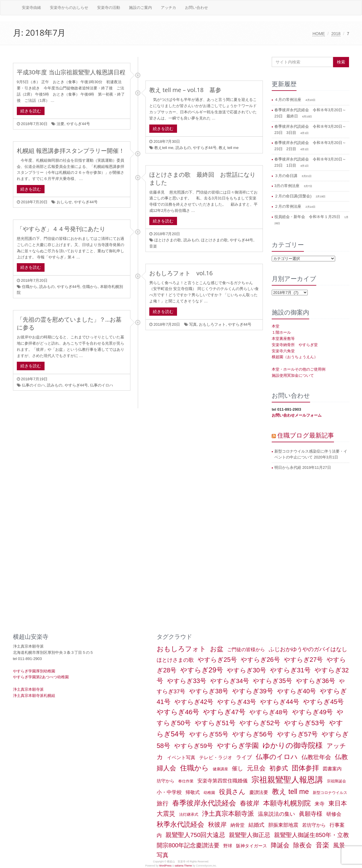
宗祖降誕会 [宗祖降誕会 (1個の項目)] (336, 781)
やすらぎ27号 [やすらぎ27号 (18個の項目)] (303, 660)
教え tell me (229, 148)
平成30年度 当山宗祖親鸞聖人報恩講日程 (71, 72)
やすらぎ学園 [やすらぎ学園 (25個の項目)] (238, 746)
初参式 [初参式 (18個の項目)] (279, 768)
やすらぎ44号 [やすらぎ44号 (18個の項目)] (280, 702)
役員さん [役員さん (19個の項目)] (232, 792)
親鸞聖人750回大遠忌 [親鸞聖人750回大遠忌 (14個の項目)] (195, 835)
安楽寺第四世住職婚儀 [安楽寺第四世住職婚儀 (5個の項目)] (222, 781)
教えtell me (164, 148)
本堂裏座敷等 (283, 339)
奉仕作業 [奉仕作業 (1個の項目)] (186, 781)
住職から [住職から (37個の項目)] (194, 768)
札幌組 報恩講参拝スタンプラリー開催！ (71, 151)
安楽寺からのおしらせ (69, 8)
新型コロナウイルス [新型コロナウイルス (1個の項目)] (330, 793)
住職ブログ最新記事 (306, 435)
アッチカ (168, 8)
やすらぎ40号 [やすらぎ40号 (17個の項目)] (297, 691)
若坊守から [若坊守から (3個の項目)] (314, 825)
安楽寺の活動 (109, 8)
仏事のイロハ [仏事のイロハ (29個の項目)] (277, 757)
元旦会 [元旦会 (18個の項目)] (256, 768)
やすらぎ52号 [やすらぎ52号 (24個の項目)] (260, 723)
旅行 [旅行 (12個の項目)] (163, 803)
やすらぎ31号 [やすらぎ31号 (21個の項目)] (290, 670)
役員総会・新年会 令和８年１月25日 (308, 217)
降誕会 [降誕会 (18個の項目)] (280, 845)
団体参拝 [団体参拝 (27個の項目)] (305, 768)
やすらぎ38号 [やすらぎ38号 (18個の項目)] (209, 691)
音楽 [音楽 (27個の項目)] (322, 845)
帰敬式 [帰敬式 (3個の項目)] (193, 792)
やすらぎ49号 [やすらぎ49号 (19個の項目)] (312, 712)
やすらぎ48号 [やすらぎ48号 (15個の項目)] (269, 712)
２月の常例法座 (288, 206)
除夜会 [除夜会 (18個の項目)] (303, 845)
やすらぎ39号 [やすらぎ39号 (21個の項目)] (253, 691)
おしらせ (64, 202)
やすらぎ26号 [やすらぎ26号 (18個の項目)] (260, 660)
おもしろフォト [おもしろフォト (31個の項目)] (181, 649)
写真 (193, 324)
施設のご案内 (140, 8)
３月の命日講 (286, 176)
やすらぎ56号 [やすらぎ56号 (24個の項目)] (253, 734)
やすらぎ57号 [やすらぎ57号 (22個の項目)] (298, 734)
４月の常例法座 (288, 100)
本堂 (276, 326)
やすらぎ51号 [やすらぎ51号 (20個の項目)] (215, 723)
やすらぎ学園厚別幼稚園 (34, 671)
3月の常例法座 (288, 186)
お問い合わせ (196, 8)
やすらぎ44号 (78, 124)
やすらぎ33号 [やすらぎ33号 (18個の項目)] (187, 681)
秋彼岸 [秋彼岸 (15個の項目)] (217, 824)
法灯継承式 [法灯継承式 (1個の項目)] (189, 814)
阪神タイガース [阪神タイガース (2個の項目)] (252, 846)
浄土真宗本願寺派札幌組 (34, 696)
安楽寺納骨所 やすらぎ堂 (295, 345)
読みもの (183, 148)
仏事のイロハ (33, 385)
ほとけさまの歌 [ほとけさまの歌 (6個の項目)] (175, 660)
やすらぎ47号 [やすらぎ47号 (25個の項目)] (224, 712)
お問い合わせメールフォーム (297, 415)
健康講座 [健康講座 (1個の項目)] (220, 769)
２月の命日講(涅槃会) (293, 196)
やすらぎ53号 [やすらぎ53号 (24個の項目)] (305, 723)
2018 (336, 34)
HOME (319, 34)
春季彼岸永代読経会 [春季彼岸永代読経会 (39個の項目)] (204, 803)
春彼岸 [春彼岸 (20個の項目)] (250, 803)
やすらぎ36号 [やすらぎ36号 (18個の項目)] (316, 681)
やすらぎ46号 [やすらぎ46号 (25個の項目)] (178, 712)
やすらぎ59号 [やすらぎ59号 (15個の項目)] (194, 746)
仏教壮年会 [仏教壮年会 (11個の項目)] (316, 757)
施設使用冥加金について (293, 375)
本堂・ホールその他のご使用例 (299, 369)
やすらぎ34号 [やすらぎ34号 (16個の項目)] (230, 681)
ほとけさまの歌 (168, 240)
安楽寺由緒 (31, 8)
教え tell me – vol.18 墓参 (185, 90)
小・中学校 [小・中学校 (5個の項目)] (169, 792)
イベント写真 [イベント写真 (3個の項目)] (181, 758)
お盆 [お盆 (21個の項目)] (217, 649)
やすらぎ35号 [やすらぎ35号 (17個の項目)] (272, 681)
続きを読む (31, 111)
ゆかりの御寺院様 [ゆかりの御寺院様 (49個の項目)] (293, 745)
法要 (60, 124)
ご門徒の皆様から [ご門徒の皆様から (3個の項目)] (246, 650)
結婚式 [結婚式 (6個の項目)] (256, 825)
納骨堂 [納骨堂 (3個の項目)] (237, 825)
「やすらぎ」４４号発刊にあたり (61, 229)
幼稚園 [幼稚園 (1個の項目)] (209, 793)
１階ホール (281, 332)
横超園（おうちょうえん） (295, 357)
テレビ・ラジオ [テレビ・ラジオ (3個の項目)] (216, 758)
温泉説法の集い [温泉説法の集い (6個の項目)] (276, 814)
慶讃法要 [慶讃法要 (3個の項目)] (259, 792)
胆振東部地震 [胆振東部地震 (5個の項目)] (283, 825)
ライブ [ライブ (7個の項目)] (244, 757)
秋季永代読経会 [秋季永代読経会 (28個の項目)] (180, 824)
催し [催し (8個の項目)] (237, 768)
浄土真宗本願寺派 (28, 689)
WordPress (166, 866)
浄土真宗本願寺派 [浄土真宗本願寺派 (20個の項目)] (228, 814)
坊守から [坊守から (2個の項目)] (166, 781)
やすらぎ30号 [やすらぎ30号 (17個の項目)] (246, 670)
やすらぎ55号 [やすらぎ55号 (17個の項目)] (209, 734)
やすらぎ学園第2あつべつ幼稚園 (41, 677)
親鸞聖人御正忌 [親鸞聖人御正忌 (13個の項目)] (250, 835)
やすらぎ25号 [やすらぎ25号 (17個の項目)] (217, 660)
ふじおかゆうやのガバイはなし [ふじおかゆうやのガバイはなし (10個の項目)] (308, 649)
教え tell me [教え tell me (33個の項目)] (290, 792)
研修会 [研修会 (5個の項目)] (334, 814)
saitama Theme (183, 866)
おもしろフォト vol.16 (181, 273)
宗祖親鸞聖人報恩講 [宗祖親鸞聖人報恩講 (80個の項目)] (287, 780)
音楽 (153, 246)
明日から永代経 (288, 467)
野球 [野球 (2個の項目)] (228, 846)
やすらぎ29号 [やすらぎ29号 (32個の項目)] (202, 670)
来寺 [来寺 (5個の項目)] (320, 804)
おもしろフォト (212, 324)
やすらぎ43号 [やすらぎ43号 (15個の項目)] (237, 702)
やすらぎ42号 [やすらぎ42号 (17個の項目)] (194, 702)
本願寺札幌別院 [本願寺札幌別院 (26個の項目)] (287, 803)
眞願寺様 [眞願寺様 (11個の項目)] (311, 814)
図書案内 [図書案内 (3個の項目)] (332, 769)
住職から (30, 287)
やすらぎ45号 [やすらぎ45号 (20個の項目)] (323, 702)
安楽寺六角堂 (283, 351)
